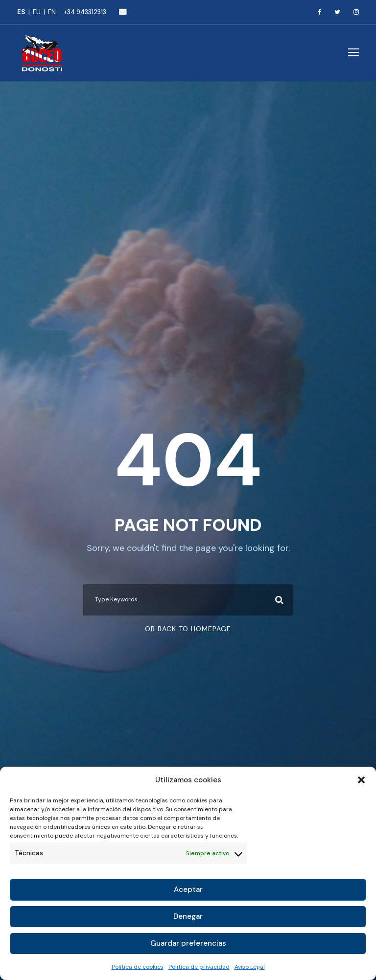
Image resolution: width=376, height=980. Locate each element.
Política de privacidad (199, 967)
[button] (361, 780)
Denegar (188, 916)
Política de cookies (138, 967)
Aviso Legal (250, 967)
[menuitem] (25, 12)
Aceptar (188, 889)
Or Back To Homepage (188, 629)
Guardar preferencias (188, 943)
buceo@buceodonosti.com (123, 11)
